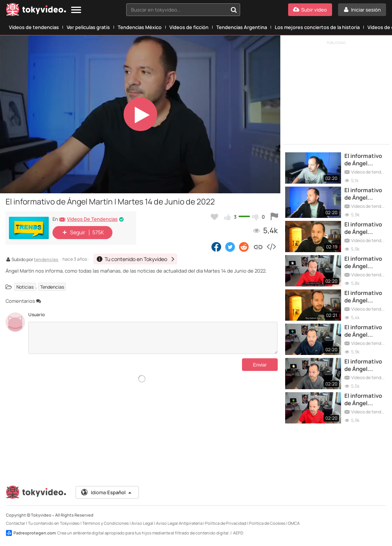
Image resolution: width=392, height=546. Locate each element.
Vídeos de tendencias (34, 27)
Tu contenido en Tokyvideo (54, 523)
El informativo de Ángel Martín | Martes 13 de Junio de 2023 (365, 228)
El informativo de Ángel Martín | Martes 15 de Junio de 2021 (365, 400)
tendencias (46, 260)
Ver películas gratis (88, 27)
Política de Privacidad (226, 523)
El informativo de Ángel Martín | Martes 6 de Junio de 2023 (365, 297)
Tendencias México (140, 27)
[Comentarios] (153, 338)
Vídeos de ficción (189, 27)
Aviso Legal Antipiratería (179, 523)
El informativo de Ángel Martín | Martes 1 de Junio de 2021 (365, 331)
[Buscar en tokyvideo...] (234, 10)
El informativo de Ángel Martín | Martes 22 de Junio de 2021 (365, 366)
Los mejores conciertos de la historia (317, 27)
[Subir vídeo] (310, 10)
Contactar (16, 523)
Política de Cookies (267, 523)
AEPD (238, 533)
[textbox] (177, 10)
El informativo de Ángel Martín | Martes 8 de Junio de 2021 (365, 263)
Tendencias (52, 287)
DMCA (294, 523)
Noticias (25, 287)
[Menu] (76, 10)
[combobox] (183, 10)
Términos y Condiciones (106, 523)
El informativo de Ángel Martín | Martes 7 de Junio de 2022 (365, 160)
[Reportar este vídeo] (274, 217)
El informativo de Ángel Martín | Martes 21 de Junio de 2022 (365, 194)
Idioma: (107, 492)
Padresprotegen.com (31, 533)
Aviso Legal (142, 523)
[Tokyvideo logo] (36, 11)
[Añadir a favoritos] (214, 217)
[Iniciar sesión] (362, 10)
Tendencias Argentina (242, 27)
